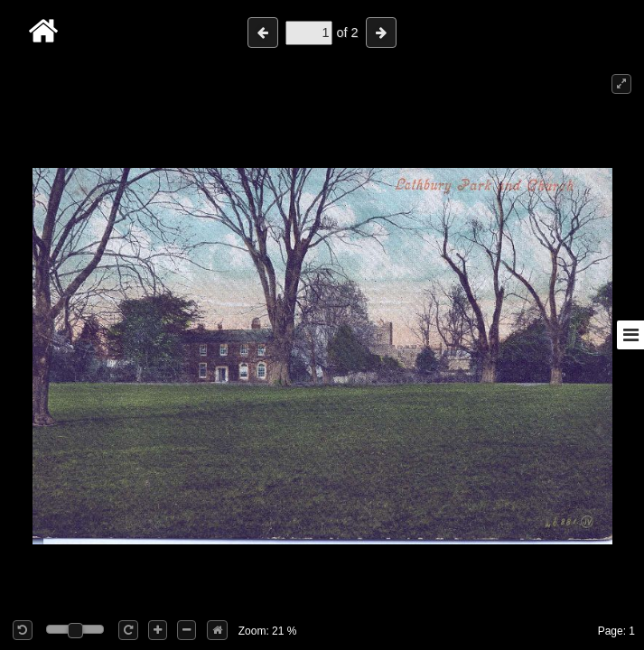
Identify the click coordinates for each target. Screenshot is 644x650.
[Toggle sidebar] (630, 335)
